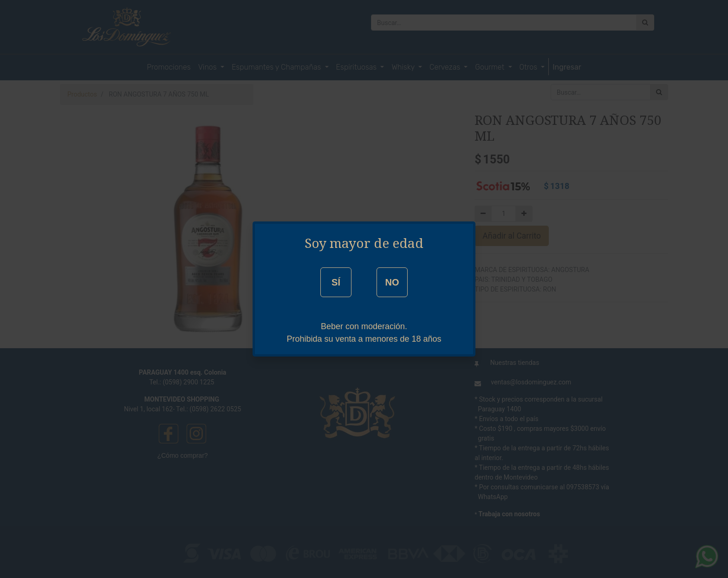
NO (392, 282)
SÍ (336, 282)
